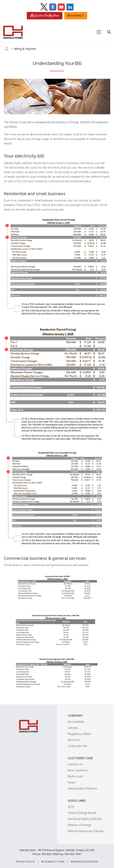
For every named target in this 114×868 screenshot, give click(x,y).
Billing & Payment (25, 49)
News (72, 782)
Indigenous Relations (84, 862)
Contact (77, 16)
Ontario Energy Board (82, 813)
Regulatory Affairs (80, 734)
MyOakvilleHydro (45, 16)
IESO (71, 807)
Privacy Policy (26, 862)
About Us (74, 740)
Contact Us (75, 764)
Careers (73, 728)
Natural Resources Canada (86, 831)
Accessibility (76, 722)
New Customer (78, 770)
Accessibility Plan (53, 862)
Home (7, 49)
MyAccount (75, 776)
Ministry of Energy (79, 825)
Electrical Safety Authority (85, 819)
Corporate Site (77, 746)
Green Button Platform (83, 789)
